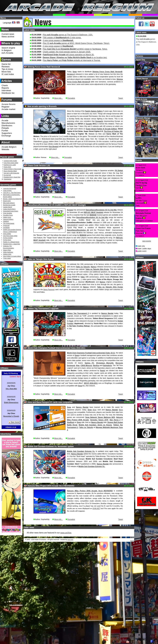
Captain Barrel (8, 207)
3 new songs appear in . (58, 40)
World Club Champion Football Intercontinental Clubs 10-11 (91, 353)
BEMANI (93, 215)
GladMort (6, 221)
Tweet (121, 98)
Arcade (5, 120)
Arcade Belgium (9, 147)
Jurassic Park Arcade (10, 161)
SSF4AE (70, 124)
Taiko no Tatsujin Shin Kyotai (110, 287)
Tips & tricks (7, 69)
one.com (70, 540)
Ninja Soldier (7, 234)
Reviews (6, 67)
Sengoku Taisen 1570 (99, 420)
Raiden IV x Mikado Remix (11, 242)
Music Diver (8, 167)
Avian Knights (7, 191)
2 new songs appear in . (58, 46)
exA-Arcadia (7, 53)
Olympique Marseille (105, 363)
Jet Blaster (6, 228)
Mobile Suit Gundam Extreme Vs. (81, 451)
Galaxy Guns (7, 217)
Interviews (6, 90)
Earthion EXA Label (10, 165)
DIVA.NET (96, 508)
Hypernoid (6, 225)
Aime (94, 410)
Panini (103, 371)
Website (5, 149)
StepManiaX (8, 179)
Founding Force (8, 215)
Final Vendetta (8, 213)
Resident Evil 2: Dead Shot (12, 177)
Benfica (96, 365)
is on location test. (75, 58)
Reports (5, 88)
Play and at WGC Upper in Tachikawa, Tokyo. (75, 49)
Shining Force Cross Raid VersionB (107, 72)
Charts (5, 85)
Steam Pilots (7, 250)
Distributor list (8, 93)
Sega (75, 72)
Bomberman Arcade (9, 205)
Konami (70, 210)
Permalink (71, 98)
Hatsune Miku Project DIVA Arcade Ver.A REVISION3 (90, 491)
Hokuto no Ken (95, 134)
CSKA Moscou (86, 365)
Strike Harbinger (8, 252)
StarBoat (70, 422)
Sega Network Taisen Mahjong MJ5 (100, 417)
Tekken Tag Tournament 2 (78, 313)
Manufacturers (8, 123)
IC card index (8, 74)
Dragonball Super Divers (11, 211)
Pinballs (5, 128)
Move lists (6, 72)
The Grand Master (9, 223)
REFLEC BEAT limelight (94, 212)
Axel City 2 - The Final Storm (12, 193)
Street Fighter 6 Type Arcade (13, 169)
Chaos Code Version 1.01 (77, 170)
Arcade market (8, 109)
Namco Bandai (107, 313)
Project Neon (7, 240)
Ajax (78, 365)
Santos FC (89, 363)
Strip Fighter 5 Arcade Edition (12, 256)
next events (147, 241)
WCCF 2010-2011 (91, 383)
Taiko (83, 277)
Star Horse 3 (115, 420)
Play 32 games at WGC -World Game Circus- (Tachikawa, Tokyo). (76, 43)
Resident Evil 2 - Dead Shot (12, 244)
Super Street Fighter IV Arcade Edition (101, 129)
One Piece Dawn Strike (11, 163)
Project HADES (8, 238)
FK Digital (119, 170)
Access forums (8, 104)
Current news (8, 34)
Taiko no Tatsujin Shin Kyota (97, 269)
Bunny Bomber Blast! (10, 171)
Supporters (7, 133)
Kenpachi (99, 121)
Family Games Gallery (94, 111)
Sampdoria (107, 365)
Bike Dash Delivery (9, 203)
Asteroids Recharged (10, 188)
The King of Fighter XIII (113, 131)
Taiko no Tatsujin (83, 267)
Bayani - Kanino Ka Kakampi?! (12, 199)
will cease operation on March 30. (68, 55)
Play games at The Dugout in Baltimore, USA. (68, 35)
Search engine (8, 48)
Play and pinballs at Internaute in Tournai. (72, 60)
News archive (8, 37)
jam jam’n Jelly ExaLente (12, 173)
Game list (6, 64)
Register (6, 107)
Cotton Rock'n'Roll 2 (9, 209)
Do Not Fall (7, 175)
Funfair (5, 131)
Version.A (71, 74)
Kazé (71, 321)
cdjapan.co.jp (11, 427)
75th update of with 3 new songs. (62, 38)
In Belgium (7, 50)
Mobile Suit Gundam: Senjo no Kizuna (95, 425)
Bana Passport (49, 289)
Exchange (6, 136)
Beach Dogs (7, 201)
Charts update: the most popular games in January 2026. (67, 52)
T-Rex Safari (7, 258)
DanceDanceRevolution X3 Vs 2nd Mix (101, 210)
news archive (66, 533)
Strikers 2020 (7, 254)
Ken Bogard (54, 146)
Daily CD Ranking (11, 373)
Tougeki (89, 124)
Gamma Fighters (8, 219)
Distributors (7, 126)
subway (46, 141)
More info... (58, 98)
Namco (94, 267)
